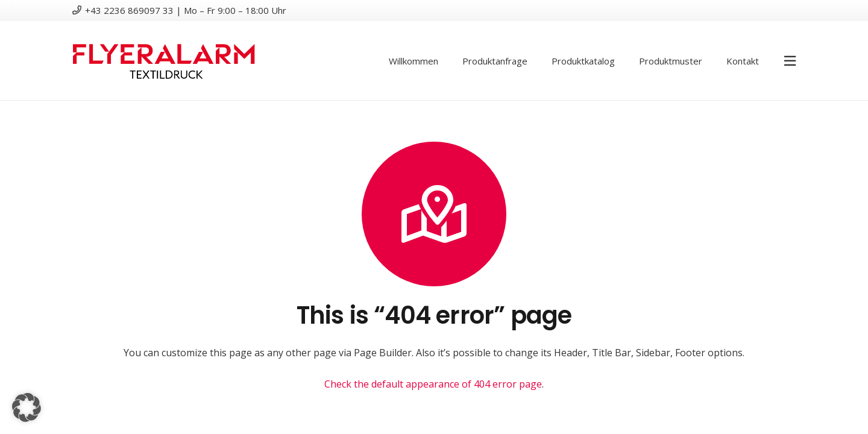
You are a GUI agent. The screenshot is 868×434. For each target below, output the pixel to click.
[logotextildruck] (164, 61)
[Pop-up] (790, 61)
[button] (27, 407)
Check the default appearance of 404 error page (433, 384)
